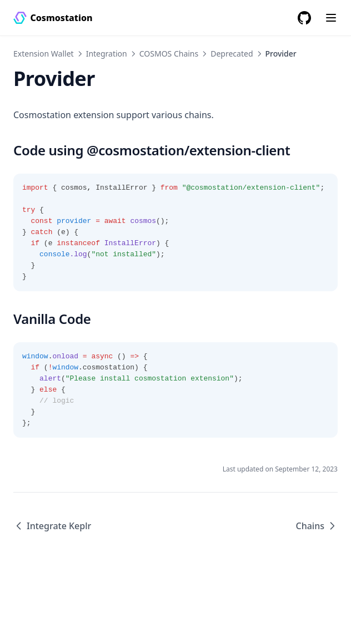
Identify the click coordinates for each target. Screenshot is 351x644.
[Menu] (331, 18)
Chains (317, 526)
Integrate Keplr (52, 526)
